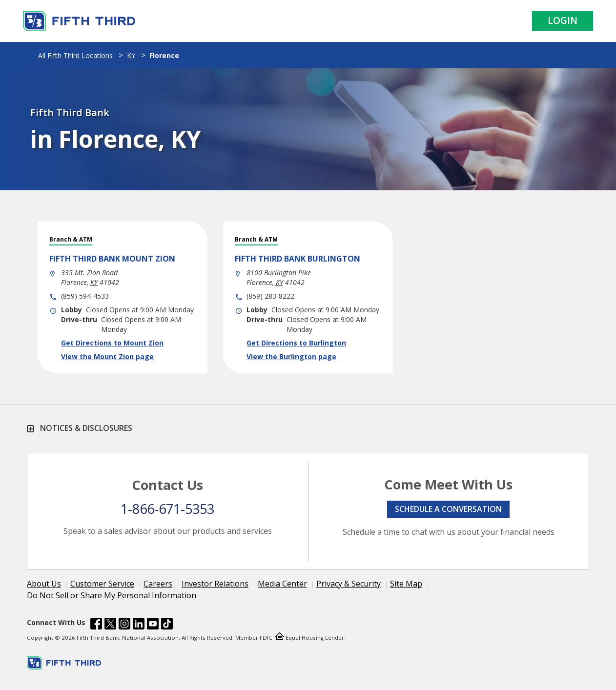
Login (563, 20)
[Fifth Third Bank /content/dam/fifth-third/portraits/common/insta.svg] (124, 625)
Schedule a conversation (448, 509)
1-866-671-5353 (167, 509)
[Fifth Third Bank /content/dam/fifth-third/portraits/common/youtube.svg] (153, 625)
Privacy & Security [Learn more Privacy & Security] (349, 584)
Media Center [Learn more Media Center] (282, 584)
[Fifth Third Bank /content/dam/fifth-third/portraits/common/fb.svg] (96, 625)
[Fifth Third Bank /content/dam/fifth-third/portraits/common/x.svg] (110, 625)
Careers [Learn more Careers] (158, 584)
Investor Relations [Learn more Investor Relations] (215, 584)
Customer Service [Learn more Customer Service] (102, 584)
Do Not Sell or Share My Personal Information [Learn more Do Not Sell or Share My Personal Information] (112, 595)
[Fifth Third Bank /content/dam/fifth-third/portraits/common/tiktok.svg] (167, 625)
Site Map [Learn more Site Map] (406, 584)
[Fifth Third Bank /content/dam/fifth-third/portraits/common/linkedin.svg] (139, 625)
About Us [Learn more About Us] (44, 584)
